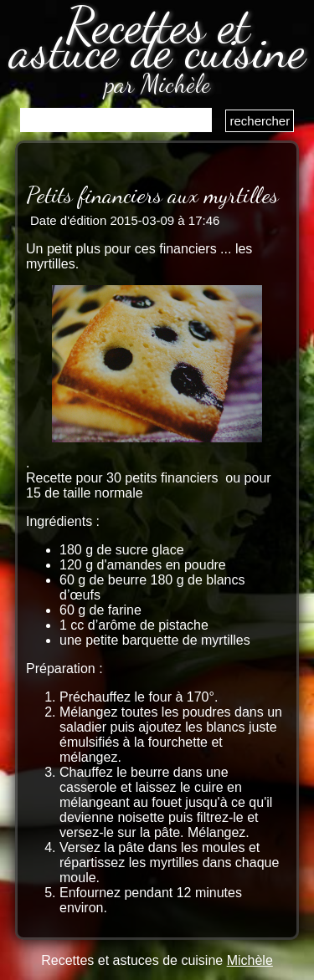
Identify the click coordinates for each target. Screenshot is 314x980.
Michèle (250, 960)
